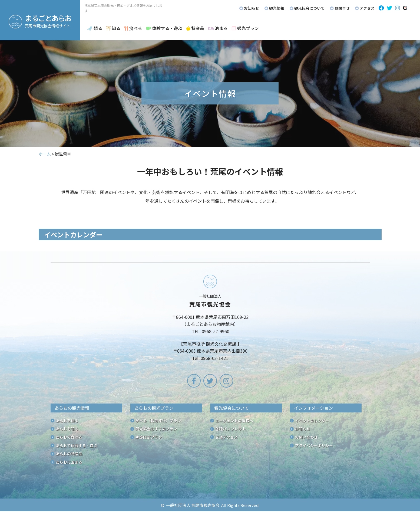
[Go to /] (210, 319)
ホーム (45, 154)
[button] (381, 8)
